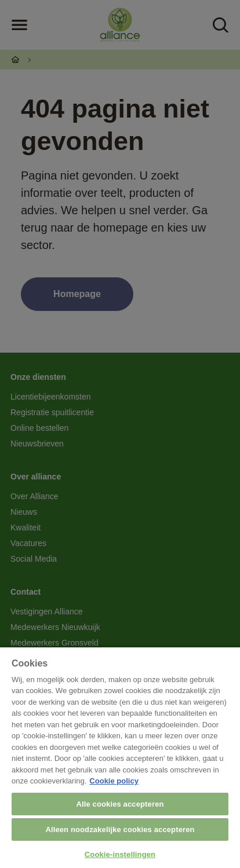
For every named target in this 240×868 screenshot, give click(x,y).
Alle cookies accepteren (120, 804)
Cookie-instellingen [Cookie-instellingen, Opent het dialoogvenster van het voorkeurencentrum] (120, 854)
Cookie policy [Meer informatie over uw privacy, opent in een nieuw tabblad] (114, 781)
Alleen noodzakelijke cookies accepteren (120, 829)
